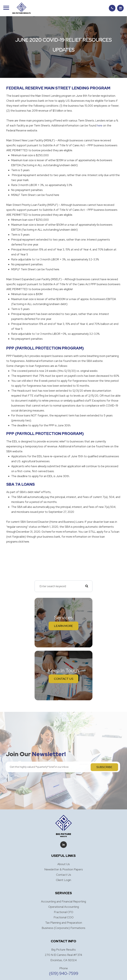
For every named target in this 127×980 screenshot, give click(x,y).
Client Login (63, 880)
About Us (64, 864)
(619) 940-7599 (64, 973)
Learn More (63, 626)
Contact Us (64, 679)
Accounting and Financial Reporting (63, 901)
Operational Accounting (64, 907)
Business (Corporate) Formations (63, 928)
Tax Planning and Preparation (64, 923)
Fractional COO (64, 917)
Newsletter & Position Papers (64, 869)
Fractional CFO (64, 912)
